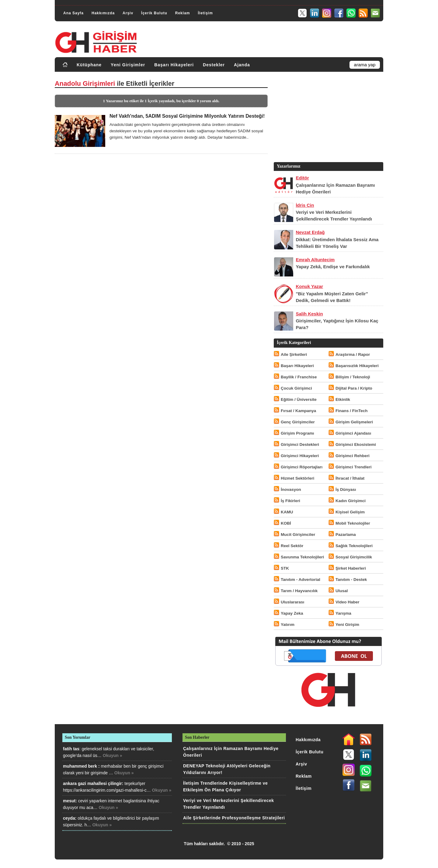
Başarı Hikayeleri (174, 65)
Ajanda (242, 65)
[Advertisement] (328, 118)
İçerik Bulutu (154, 13)
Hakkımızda (103, 13)
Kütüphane (89, 65)
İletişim (205, 13)
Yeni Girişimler (128, 65)
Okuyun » (113, 755)
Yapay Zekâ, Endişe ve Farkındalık (333, 267)
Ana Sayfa (73, 13)
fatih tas (71, 749)
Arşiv (128, 13)
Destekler (214, 65)
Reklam (183, 13)
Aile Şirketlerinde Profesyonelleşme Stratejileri (234, 818)
